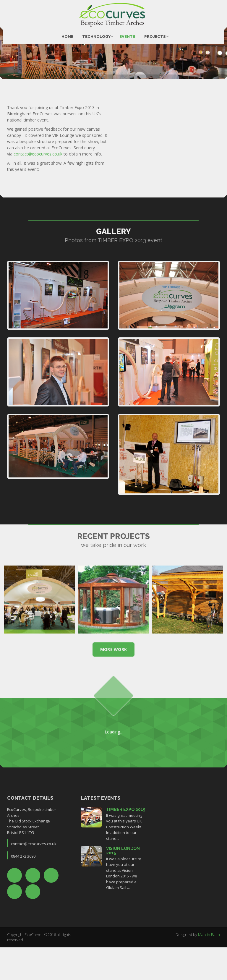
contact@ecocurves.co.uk (38, 187)
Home (67, 33)
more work (114, 682)
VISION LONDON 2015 (123, 884)
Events (127, 33)
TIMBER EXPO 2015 (126, 843)
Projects (155, 33)
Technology (96, 33)
